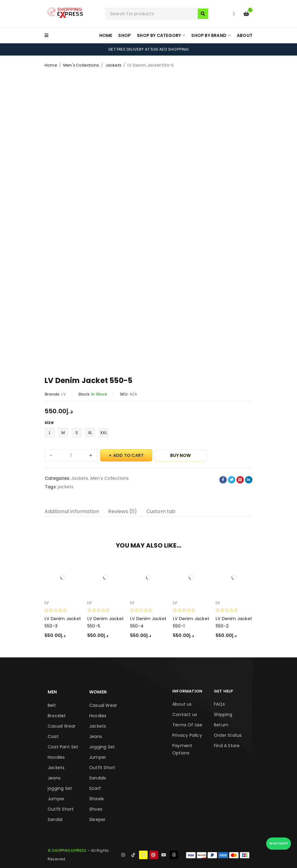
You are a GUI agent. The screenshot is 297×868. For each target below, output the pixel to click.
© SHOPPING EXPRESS (67, 850)
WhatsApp (279, 843)
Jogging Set (102, 747)
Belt (52, 705)
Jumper (56, 799)
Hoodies (56, 757)
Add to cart (128, 455)
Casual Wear (62, 726)
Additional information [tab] (72, 511)
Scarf (95, 788)
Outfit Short (61, 809)
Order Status (228, 735)
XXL (104, 433)
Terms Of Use (187, 725)
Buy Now (180, 455)
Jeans (54, 778)
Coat (53, 736)
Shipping (223, 714)
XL (90, 433)
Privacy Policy (187, 735)
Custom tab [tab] (161, 511)
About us (182, 704)
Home (51, 65)
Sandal (55, 819)
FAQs (219, 704)
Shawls (97, 799)
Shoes (96, 809)
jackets (66, 487)
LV (64, 394)
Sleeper (97, 819)
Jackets (113, 65)
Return (221, 725)
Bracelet (57, 716)
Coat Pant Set (63, 747)
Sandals (98, 778)
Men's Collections (81, 65)
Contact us (185, 714)
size (49, 422)
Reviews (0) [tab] (123, 511)
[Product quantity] (71, 455)
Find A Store (227, 746)
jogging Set (60, 788)
